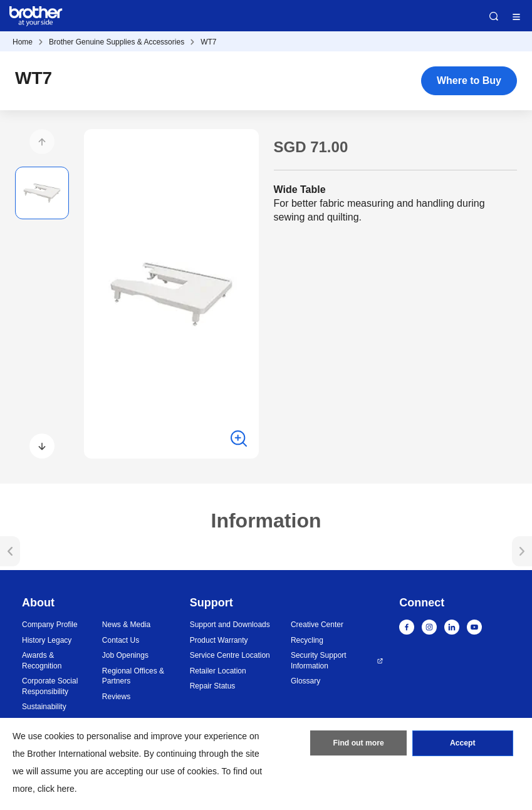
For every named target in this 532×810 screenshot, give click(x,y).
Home (23, 42)
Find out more (358, 744)
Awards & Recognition (42, 661)
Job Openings (125, 655)
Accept (462, 744)
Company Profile (50, 625)
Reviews (116, 697)
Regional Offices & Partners (133, 676)
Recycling (307, 640)
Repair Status (213, 686)
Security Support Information (319, 661)
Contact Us (121, 640)
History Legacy (47, 640)
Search (494, 16)
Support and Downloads (230, 625)
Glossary (305, 681)
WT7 (208, 42)
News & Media (126, 625)
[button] (42, 142)
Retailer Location (218, 671)
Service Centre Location (230, 655)
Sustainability (44, 707)
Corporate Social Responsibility (50, 686)
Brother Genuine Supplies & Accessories (117, 42)
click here (56, 789)
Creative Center (317, 625)
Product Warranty (219, 640)
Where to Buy (469, 80)
